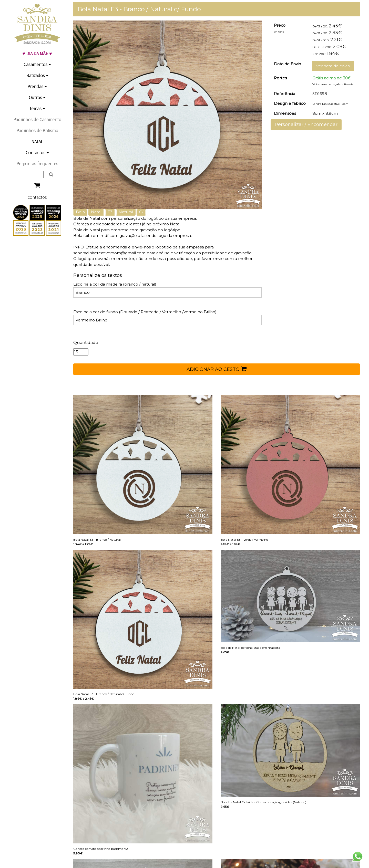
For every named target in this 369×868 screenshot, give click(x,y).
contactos (37, 197)
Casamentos (37, 64)
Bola (80, 212)
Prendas (37, 86)
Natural (126, 212)
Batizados (37, 75)
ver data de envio (333, 66)
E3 (110, 212)
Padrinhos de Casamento (37, 119)
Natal (96, 212)
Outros (37, 97)
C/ (141, 212)
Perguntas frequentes (37, 164)
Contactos (37, 153)
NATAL (37, 142)
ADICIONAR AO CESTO (217, 369)
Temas (37, 108)
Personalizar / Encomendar (306, 124)
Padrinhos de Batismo (37, 130)
